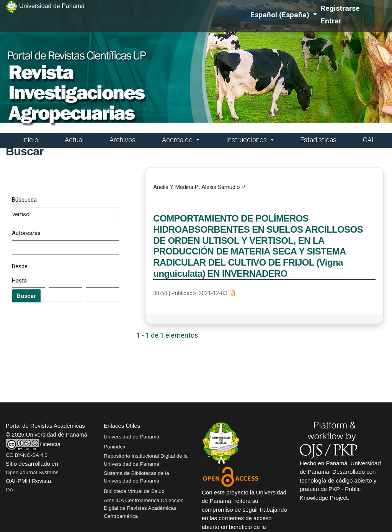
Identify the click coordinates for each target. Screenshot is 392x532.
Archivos (122, 140)
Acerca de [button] (178, 140)
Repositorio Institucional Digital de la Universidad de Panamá (146, 460)
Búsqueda (24, 200)
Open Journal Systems (32, 472)
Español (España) (284, 14)
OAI (368, 140)
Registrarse (340, 8)
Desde (20, 266)
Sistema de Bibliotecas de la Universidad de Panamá (136, 477)
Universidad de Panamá (131, 437)
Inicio (30, 140)
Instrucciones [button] (247, 140)
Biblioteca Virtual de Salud (134, 491)
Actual (74, 140)
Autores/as (26, 233)
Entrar (331, 21)
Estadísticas (318, 140)
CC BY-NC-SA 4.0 (27, 455)
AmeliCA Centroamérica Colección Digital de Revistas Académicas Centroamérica (144, 508)
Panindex (115, 447)
